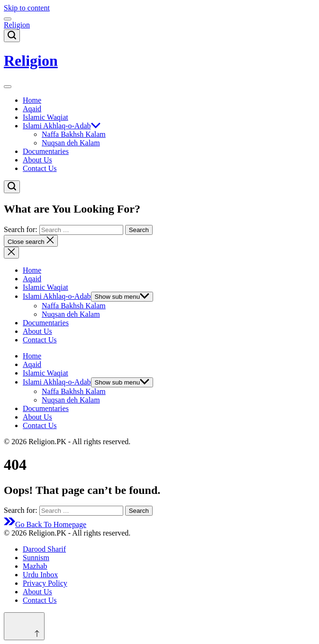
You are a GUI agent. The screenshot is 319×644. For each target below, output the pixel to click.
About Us (37, 160)
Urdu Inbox (40, 575)
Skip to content (27, 8)
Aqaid (32, 109)
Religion (17, 25)
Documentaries (46, 151)
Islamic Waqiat (46, 117)
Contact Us (40, 168)
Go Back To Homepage (45, 524)
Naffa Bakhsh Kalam (74, 134)
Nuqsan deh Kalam (71, 143)
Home (32, 100)
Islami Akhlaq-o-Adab (62, 126)
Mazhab (35, 566)
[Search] (12, 36)
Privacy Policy (45, 583)
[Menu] (8, 19)
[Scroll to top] (24, 626)
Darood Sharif (44, 549)
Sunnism (36, 558)
